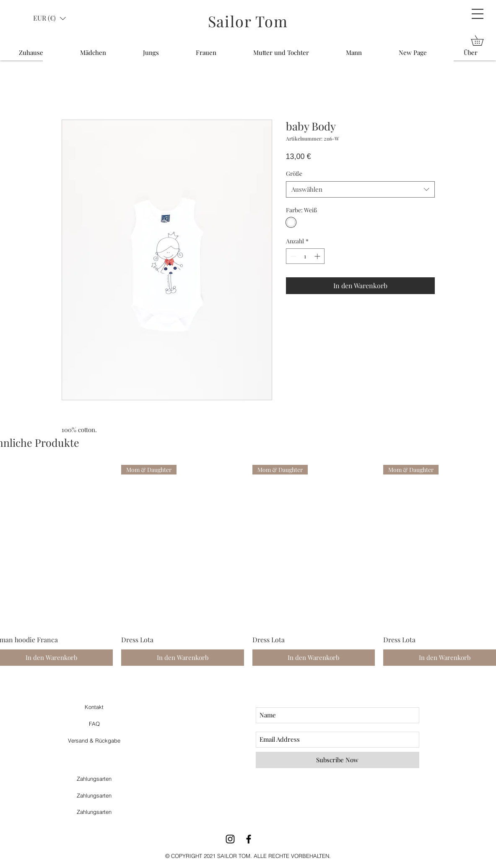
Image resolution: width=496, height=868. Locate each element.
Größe (294, 173)
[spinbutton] (305, 256)
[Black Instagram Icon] (230, 839)
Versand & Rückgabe (94, 740)
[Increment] (318, 256)
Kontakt (94, 707)
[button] (478, 14)
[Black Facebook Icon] (249, 839)
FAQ (94, 724)
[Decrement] (292, 256)
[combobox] (360, 189)
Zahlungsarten (94, 779)
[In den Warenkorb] (183, 658)
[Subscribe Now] (338, 760)
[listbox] (49, 18)
